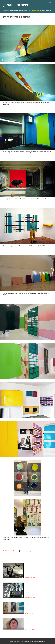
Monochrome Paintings (36, 11)
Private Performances (24, 11)
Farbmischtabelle (31, 578)
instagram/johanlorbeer (39, 641)
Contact (50, 2)
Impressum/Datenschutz (27, 641)
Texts (43, 11)
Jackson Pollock (30, 597)
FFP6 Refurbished (31, 629)
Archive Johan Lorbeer (11, 551)
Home (4, 11)
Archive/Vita (48, 11)
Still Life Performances (12, 11)
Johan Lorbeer (16, 5)
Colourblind (29, 613)
